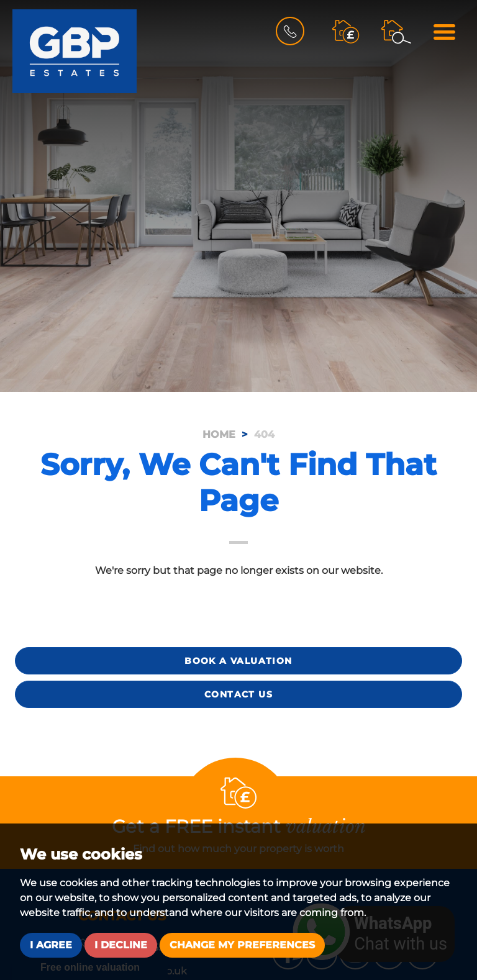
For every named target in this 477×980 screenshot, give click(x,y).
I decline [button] (121, 945)
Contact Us (238, 694)
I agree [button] (51, 945)
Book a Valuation (238, 661)
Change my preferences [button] (242, 945)
